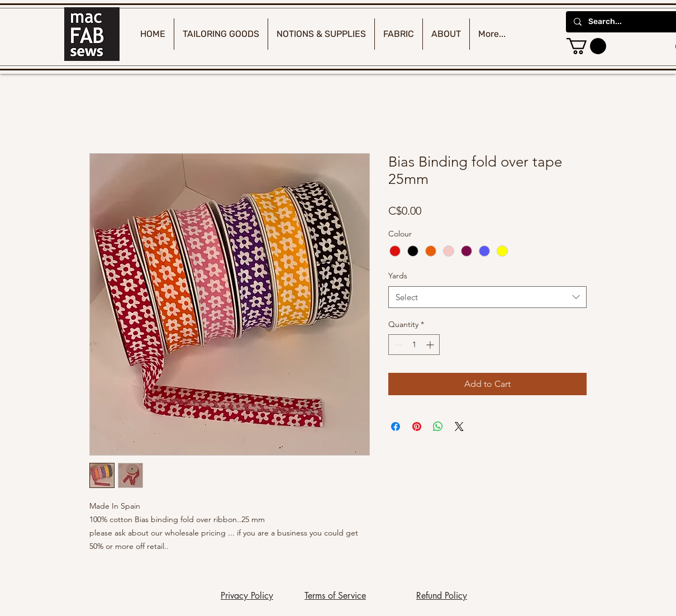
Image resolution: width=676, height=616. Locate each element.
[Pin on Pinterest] (417, 427)
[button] (586, 46)
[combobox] (487, 297)
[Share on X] (459, 427)
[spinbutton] (414, 345)
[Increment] (431, 345)
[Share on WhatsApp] (438, 427)
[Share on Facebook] (396, 427)
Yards (398, 276)
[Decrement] (397, 345)
